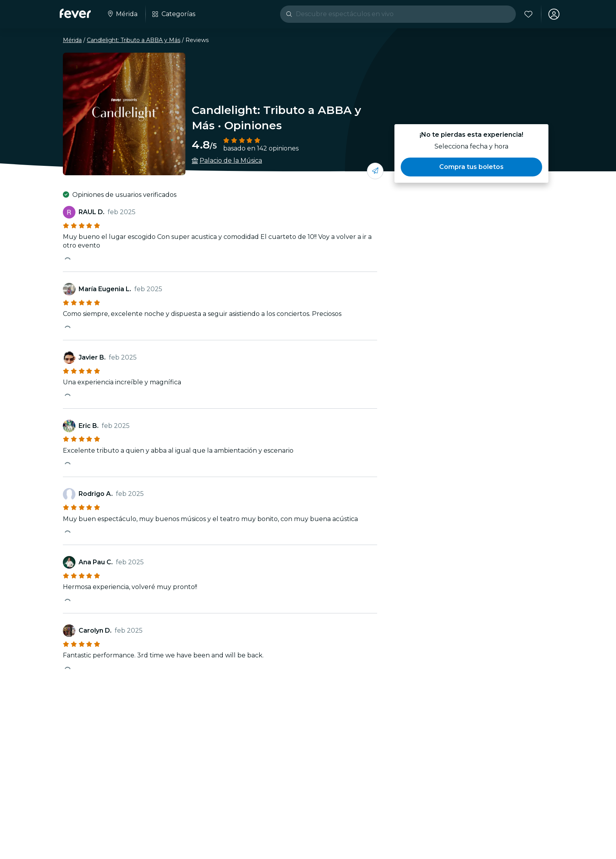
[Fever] (75, 13)
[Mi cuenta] (554, 14)
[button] (471, 167)
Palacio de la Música (231, 161)
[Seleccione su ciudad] (122, 14)
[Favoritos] (528, 14)
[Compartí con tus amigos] (375, 171)
